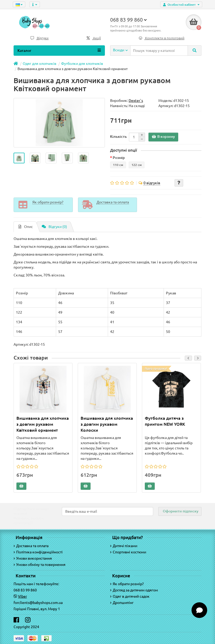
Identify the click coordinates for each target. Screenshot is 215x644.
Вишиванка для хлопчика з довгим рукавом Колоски (107, 424)
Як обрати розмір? (127, 584)
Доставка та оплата (31, 546)
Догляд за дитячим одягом (134, 590)
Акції (94, 38)
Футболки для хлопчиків (82, 64)
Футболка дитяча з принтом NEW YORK (165, 421)
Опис (26, 227)
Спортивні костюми (128, 552)
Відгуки (40, 38)
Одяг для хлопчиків (40, 64)
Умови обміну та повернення (40, 565)
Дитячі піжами (124, 546)
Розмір (119, 158)
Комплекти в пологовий (162, 38)
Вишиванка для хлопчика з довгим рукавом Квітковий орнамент (43, 424)
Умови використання (33, 558)
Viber (22, 596)
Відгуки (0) (54, 227)
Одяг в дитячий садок (130, 596)
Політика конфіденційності (38, 552)
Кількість (118, 137)
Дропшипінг (122, 603)
